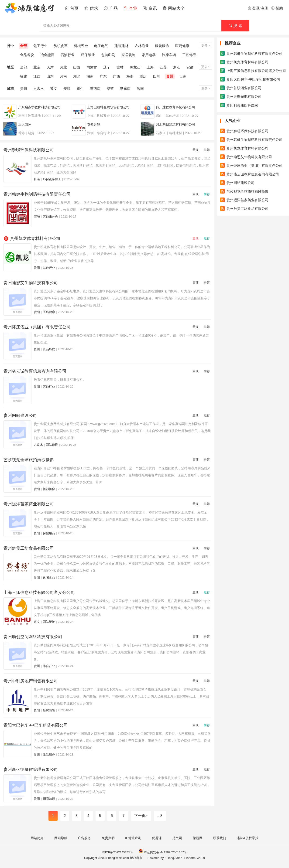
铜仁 (80, 89)
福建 (24, 76)
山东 (50, 76)
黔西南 (95, 89)
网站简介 (37, 838)
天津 (50, 67)
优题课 (157, 838)
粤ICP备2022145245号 (118, 852)
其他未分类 (50, 216)
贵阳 (24, 89)
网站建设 (52, 445)
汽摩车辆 (169, 55)
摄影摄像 (49, 489)
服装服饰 (162, 46)
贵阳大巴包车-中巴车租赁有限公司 (36, 725)
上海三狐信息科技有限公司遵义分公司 (39, 592)
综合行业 (49, 666)
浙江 (177, 67)
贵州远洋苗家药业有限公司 (29, 504)
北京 (37, 67)
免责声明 (108, 838)
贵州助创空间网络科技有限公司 (33, 637)
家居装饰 (128, 55)
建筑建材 (121, 46)
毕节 (110, 89)
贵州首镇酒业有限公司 (241, 88)
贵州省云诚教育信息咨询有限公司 (35, 371)
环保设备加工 (52, 179)
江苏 (163, 67)
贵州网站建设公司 (20, 415)
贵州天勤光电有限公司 (241, 96)
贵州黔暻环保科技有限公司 (29, 150)
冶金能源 (47, 55)
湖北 (77, 76)
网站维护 (49, 622)
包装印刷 (108, 55)
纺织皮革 (61, 46)
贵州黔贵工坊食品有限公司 (29, 548)
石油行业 (68, 55)
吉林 (120, 67)
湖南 (90, 76)
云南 (183, 76)
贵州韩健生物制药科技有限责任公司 (37, 194)
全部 (24, 46)
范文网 (177, 838)
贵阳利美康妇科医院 (239, 105)
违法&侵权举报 (247, 838)
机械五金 (81, 46)
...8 (160, 816)
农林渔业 (142, 46)
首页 (72, 8)
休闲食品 (49, 577)
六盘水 (39, 89)
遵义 (54, 89)
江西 (37, 76)
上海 (150, 67)
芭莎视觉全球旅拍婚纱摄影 (29, 460)
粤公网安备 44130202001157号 (163, 852)
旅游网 (198, 838)
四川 (156, 76)
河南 (63, 76)
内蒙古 (92, 67)
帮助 (277, 8)
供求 (91, 8)
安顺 (67, 89)
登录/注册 (258, 8)
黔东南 (125, 89)
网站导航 (61, 838)
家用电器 (149, 55)
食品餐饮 (27, 55)
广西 (117, 76)
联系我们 (220, 838)
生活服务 (49, 754)
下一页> (141, 816)
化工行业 (40, 46)
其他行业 (49, 268)
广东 (103, 76)
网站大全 (174, 8)
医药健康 (182, 46)
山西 (77, 67)
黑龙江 (135, 67)
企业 (130, 8)
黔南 (140, 89)
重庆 (143, 76)
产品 (111, 8)
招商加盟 (49, 799)
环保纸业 (88, 55)
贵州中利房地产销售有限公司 (31, 681)
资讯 (150, 8)
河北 (63, 67)
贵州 (170, 76)
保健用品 (49, 533)
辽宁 (107, 67)
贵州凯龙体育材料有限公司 (35, 238)
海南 (130, 76)
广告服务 (84, 838)
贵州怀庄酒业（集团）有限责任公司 (37, 327)
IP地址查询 (133, 838)
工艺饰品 (189, 55)
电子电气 (101, 46)
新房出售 (49, 710)
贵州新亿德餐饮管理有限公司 (31, 769)
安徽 (190, 67)
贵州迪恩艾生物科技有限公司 (31, 283)
